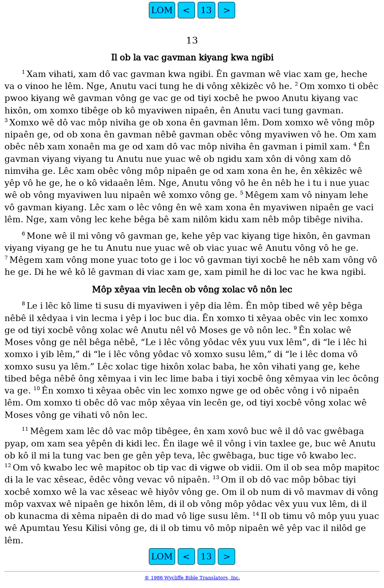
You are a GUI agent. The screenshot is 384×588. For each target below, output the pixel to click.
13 (206, 10)
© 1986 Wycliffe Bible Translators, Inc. (192, 578)
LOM (162, 10)
